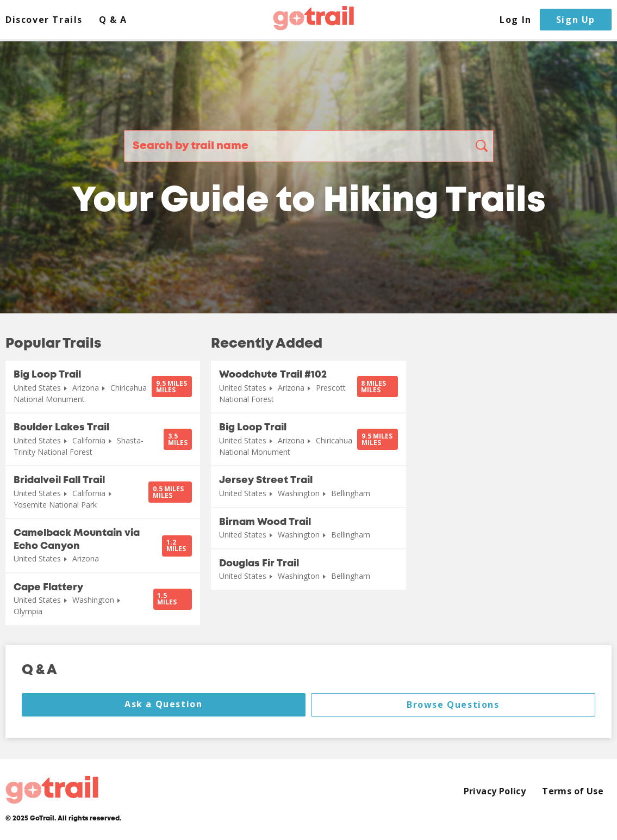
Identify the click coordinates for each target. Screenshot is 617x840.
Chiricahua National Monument (80, 393)
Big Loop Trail (47, 375)
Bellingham (351, 493)
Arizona (86, 388)
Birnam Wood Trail (265, 522)
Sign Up (576, 20)
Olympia (28, 611)
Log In (516, 20)
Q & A (113, 20)
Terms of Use (573, 791)
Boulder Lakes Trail (61, 428)
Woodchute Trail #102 (273, 375)
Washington (93, 600)
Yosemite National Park (55, 505)
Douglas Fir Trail (259, 564)
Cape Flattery (48, 588)
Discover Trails (44, 20)
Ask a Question (163, 704)
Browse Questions (453, 705)
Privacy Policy (495, 791)
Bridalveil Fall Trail (59, 480)
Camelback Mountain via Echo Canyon (77, 539)
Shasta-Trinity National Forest (79, 446)
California (89, 440)
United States (37, 388)
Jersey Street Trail (266, 480)
